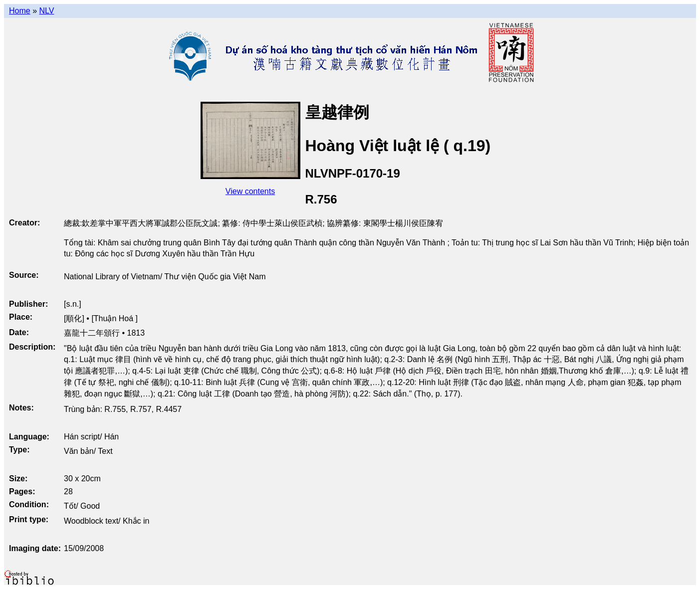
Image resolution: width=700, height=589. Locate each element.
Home (20, 11)
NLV (46, 11)
